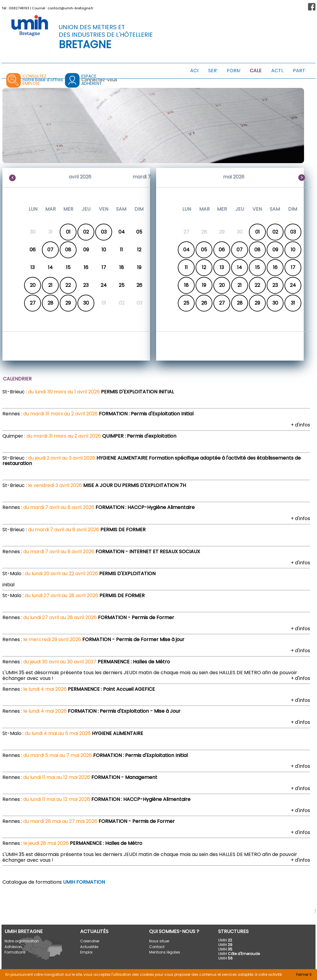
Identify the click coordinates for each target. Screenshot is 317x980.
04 (186, 250)
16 (275, 267)
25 (186, 303)
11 (186, 267)
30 (86, 303)
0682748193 (19, 8)
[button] (312, 7)
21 (50, 285)
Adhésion (13, 947)
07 (50, 250)
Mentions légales (165, 952)
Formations (15, 952)
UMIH (225, 940)
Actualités (89, 947)
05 (204, 250)
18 (186, 285)
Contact (157, 947)
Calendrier (90, 941)
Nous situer (159, 941)
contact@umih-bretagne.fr (71, 8)
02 (86, 232)
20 (33, 285)
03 (104, 232)
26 (204, 303)
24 (293, 285)
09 (275, 250)
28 (50, 303)
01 (68, 232)
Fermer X (304, 974)
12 (204, 267)
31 (293, 303)
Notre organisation (22, 941)
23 (275, 285)
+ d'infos (300, 425)
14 (240, 267)
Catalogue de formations (54, 882)
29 (68, 303)
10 (293, 250)
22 (68, 285)
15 (257, 267)
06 (222, 250)
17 (293, 267)
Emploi (86, 952)
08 (68, 250)
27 (33, 303)
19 (204, 285)
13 (222, 267)
